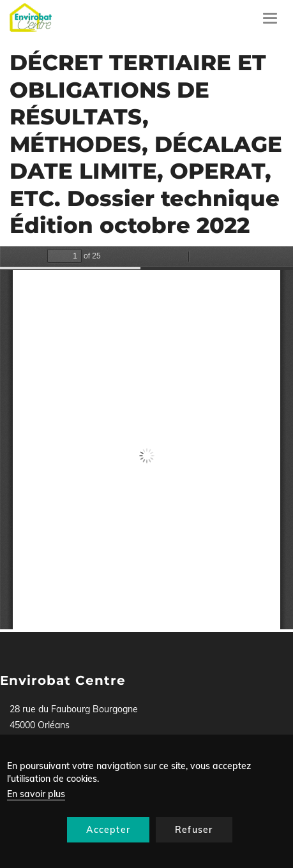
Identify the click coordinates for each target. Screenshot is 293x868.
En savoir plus (36, 794)
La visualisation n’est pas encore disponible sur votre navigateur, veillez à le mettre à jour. (146, 438)
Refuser (194, 830)
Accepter (108, 830)
